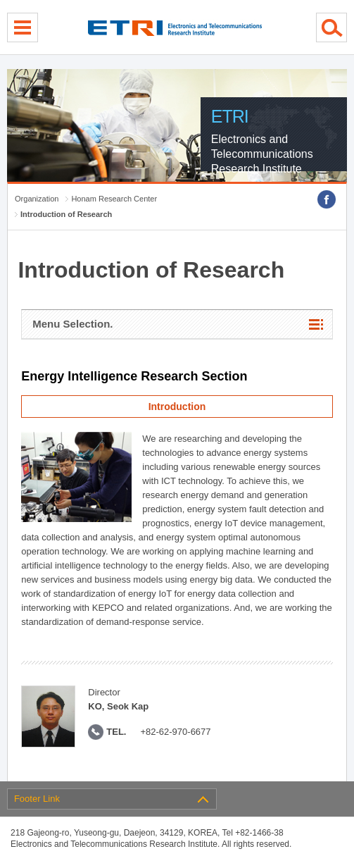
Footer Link (37, 799)
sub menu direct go (0, 0)
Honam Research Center (114, 199)
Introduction (177, 407)
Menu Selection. (72, 324)
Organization (37, 199)
